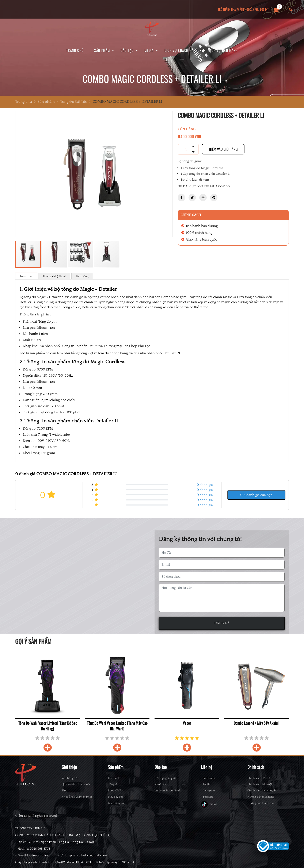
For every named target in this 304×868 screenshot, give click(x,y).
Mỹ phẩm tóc (116, 803)
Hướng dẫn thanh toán (261, 803)
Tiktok (209, 815)
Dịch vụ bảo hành (223, 50)
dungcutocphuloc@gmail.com (85, 866)
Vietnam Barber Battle (168, 790)
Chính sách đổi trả (259, 778)
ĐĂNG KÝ (222, 623)
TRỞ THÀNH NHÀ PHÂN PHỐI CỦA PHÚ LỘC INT (243, 9)
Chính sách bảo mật (260, 784)
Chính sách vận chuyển (262, 790)
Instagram (211, 797)
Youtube (211, 806)
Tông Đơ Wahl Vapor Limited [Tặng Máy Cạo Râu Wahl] (117, 726)
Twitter (210, 788)
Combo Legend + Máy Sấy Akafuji (256, 723)
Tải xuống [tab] (82, 276)
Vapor (187, 723)
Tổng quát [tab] (26, 276)
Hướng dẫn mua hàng (261, 797)
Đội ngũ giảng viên (166, 778)
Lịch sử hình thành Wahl (77, 784)
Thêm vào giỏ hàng (223, 149)
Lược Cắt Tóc (116, 790)
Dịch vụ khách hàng (181, 50)
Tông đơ (113, 784)
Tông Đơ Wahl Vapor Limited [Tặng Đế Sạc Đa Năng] (48, 726)
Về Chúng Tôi (70, 778)
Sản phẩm (102, 50)
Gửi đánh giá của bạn (256, 495)
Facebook (211, 779)
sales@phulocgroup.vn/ (46, 866)
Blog (64, 790)
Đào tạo (127, 50)
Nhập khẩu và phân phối (77, 797)
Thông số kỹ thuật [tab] (54, 276)
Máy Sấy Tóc (116, 797)
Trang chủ (75, 50)
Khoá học (161, 784)
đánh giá (205, 485)
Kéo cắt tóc (115, 778)
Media (149, 50)
